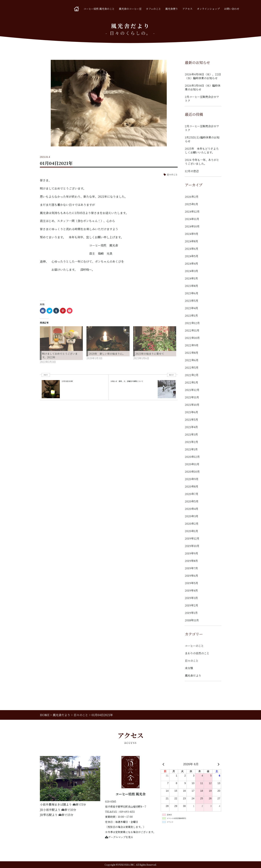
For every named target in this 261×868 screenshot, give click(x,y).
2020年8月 (192, 486)
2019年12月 (192, 538)
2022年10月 (192, 338)
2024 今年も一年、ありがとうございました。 (202, 162)
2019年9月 (191, 553)
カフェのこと (153, 9)
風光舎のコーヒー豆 (130, 9)
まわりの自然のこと (197, 653)
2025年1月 (191, 204)
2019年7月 (191, 568)
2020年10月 (192, 472)
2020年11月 (192, 464)
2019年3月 (191, 598)
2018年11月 (192, 620)
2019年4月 (191, 590)
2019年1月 (191, 613)
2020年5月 (192, 501)
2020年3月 (192, 516)
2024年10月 (192, 226)
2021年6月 (191, 412)
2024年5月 (192, 256)
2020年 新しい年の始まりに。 (107, 354)
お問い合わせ (232, 9)
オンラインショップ (208, 9)
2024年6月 (192, 249)
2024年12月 (192, 211)
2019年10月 (192, 546)
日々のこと (172, 174)
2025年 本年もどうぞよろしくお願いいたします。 (202, 150)
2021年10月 (192, 405)
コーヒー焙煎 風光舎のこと (99, 9)
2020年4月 (192, 509)
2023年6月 (192, 293)
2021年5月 (191, 420)
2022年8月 (192, 353)
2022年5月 (192, 367)
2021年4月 (191, 427)
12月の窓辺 (192, 171)
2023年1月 (191, 315)
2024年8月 (191, 241)
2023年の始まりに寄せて (150, 354)
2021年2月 (191, 442)
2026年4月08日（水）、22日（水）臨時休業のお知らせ (203, 76)
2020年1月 (191, 531)
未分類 (189, 668)
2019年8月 (191, 561)
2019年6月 (191, 576)
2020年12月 (192, 457)
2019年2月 (191, 605)
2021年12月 (192, 390)
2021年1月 (191, 449)
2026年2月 (192, 197)
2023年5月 (192, 301)
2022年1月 (191, 382)
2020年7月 (192, 494)
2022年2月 (192, 375)
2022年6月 (192, 360)
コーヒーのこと (194, 646)
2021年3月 (191, 434)
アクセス (187, 9)
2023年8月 (191, 286)
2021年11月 (192, 397)
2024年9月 (192, 234)
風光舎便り (172, 9)
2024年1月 (191, 278)
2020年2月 (192, 524)
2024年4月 (191, 263)
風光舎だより (193, 675)
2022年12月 (192, 323)
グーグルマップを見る (119, 837)
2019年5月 (191, 583)
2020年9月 (192, 479)
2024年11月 (192, 219)
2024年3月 (191, 271)
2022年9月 (192, 345)
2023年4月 (191, 308)
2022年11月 (192, 330)
